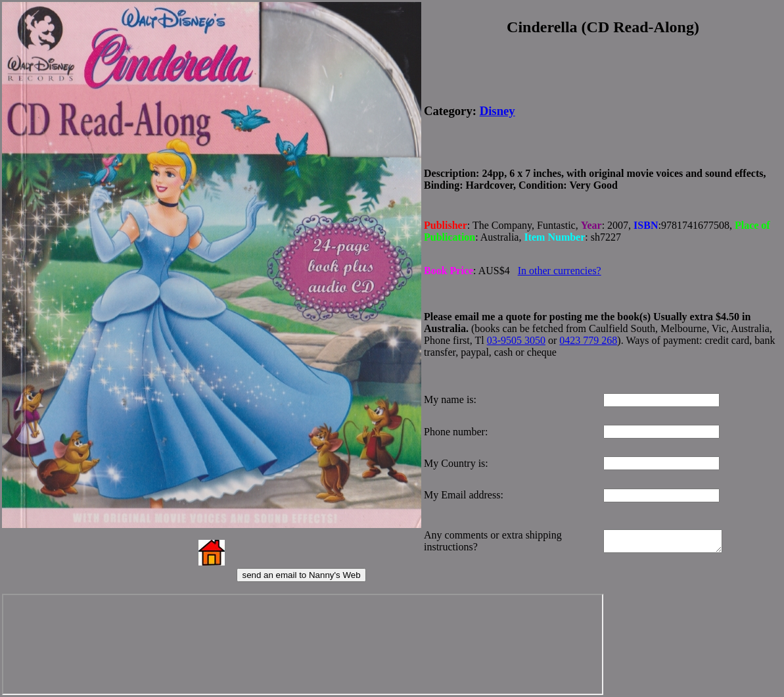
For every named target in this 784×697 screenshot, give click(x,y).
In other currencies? (560, 267)
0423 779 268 (588, 336)
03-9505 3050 (516, 336)
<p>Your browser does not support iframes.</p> (296, 644)
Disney (497, 109)
